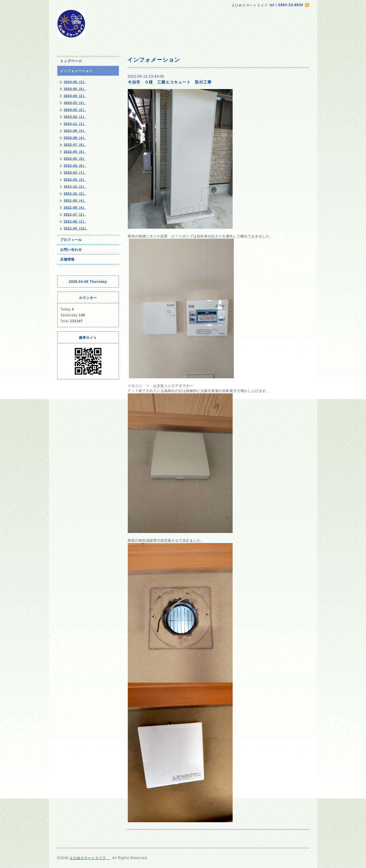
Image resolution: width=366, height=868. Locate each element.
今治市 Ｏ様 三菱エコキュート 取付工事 (170, 82)
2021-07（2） (75, 214)
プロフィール (71, 240)
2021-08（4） (75, 207)
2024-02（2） (75, 110)
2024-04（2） (75, 96)
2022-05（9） (75, 159)
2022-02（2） (75, 180)
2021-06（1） (75, 221)
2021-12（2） (75, 186)
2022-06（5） (75, 152)
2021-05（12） (76, 228)
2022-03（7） (75, 173)
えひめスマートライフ (90, 858)
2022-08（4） (75, 138)
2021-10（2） (75, 193)
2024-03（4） (75, 103)
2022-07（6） (75, 145)
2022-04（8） (75, 166)
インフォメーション (76, 71)
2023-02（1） (75, 117)
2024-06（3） (75, 82)
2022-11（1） (75, 124)
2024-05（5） (75, 89)
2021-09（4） (75, 200)
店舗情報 (67, 259)
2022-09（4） (75, 131)
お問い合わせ (71, 250)
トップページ (71, 61)
